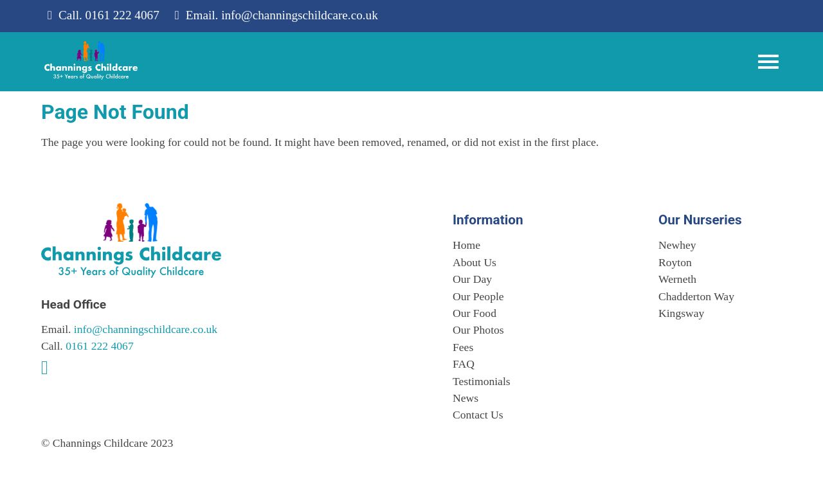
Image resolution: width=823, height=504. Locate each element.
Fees (463, 347)
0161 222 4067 (122, 15)
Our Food (475, 313)
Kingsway (681, 313)
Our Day (472, 279)
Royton (675, 262)
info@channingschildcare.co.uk (300, 15)
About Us (475, 262)
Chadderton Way (696, 296)
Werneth (677, 279)
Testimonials (482, 381)
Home (466, 245)
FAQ (464, 364)
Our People (478, 296)
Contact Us (478, 415)
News (466, 398)
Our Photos (478, 330)
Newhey (677, 245)
